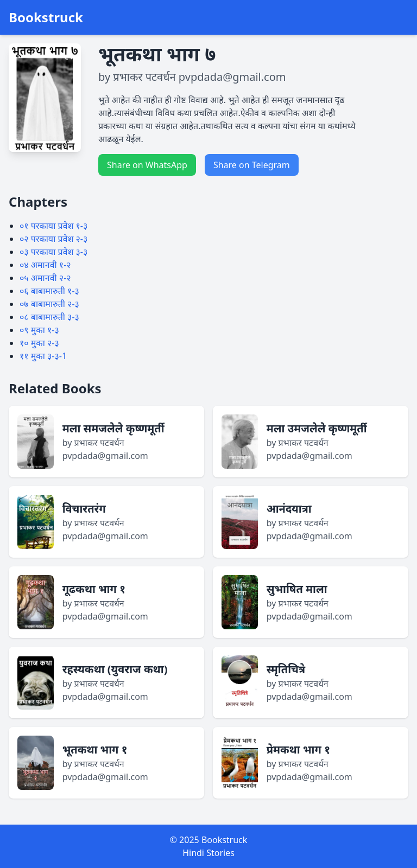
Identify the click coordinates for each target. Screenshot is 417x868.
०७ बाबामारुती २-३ (49, 304)
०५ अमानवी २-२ (45, 278)
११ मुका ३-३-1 (43, 356)
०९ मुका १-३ (39, 330)
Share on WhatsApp (147, 165)
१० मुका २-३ (39, 343)
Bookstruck (46, 17)
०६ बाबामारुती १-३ (49, 291)
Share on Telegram (252, 165)
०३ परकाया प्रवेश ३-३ (53, 252)
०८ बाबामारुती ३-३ (49, 317)
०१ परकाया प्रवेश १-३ (53, 226)
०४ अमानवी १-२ (45, 265)
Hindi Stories (208, 853)
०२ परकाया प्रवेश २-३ (53, 239)
